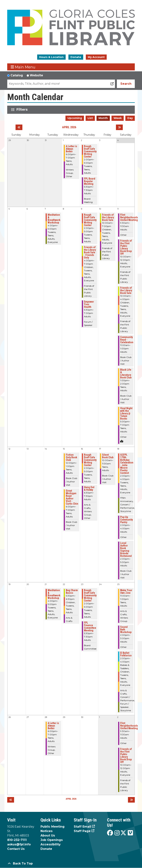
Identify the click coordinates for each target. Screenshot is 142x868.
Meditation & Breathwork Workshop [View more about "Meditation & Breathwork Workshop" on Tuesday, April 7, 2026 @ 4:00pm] (54, 219)
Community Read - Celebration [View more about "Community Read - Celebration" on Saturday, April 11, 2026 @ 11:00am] (127, 340)
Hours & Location (51, 57)
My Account (96, 57)
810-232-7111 (17, 840)
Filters (23, 110)
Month (103, 118)
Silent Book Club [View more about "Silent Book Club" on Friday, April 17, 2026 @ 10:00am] (108, 456)
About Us (48, 835)
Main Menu (23, 67)
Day (130, 118)
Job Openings (52, 840)
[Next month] (119, 127)
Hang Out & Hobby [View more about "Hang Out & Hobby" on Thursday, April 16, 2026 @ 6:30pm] (89, 488)
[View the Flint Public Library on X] (123, 833)
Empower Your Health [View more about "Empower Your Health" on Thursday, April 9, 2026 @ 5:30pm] (89, 304)
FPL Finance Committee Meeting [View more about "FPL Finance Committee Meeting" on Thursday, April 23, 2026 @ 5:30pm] (90, 627)
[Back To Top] (71, 864)
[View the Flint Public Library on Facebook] (110, 833)
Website (36, 75)
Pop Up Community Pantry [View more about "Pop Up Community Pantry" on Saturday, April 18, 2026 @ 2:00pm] (126, 520)
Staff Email (82, 827)
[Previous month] (19, 127)
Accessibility (51, 844)
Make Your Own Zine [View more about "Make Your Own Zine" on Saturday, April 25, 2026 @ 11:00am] (126, 592)
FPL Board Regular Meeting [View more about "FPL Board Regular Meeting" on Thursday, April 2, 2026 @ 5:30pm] (90, 181)
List (90, 118)
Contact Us (16, 849)
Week (118, 118)
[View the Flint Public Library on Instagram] (117, 833)
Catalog (17, 75)
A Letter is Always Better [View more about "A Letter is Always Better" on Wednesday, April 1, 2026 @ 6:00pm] (71, 149)
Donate (76, 57)
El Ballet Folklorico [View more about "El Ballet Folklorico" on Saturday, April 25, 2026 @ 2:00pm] (126, 654)
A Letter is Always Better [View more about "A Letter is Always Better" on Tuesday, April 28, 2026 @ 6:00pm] (53, 726)
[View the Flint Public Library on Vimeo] (130, 833)
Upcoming (75, 118)
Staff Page (82, 831)
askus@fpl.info (19, 844)
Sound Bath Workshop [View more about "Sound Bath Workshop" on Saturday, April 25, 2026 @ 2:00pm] (126, 630)
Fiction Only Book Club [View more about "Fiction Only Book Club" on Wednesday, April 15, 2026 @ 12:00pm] (71, 457)
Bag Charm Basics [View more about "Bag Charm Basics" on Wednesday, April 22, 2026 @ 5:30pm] (72, 592)
